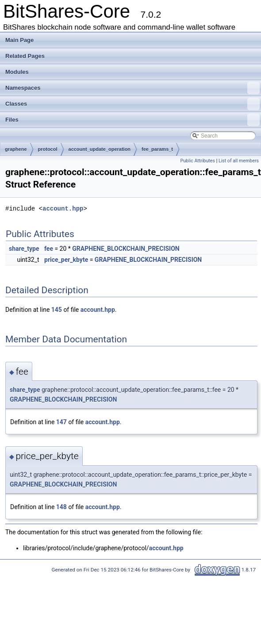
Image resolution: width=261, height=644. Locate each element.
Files (132, 120)
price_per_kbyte (66, 260)
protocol (48, 149)
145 (57, 310)
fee (49, 249)
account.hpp (63, 209)
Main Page (19, 40)
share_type (24, 249)
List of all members (239, 161)
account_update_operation (100, 149)
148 (61, 507)
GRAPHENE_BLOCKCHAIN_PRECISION (126, 249)
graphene (16, 149)
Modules (17, 72)
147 (61, 422)
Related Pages (25, 56)
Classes (132, 104)
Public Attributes (198, 161)
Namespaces (132, 88)
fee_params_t (157, 149)
